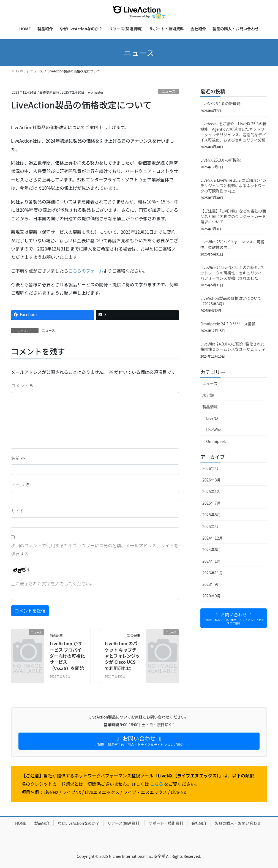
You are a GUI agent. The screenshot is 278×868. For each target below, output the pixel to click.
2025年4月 (212, 526)
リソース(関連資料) (124, 823)
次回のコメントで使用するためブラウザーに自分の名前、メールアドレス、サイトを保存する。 (95, 549)
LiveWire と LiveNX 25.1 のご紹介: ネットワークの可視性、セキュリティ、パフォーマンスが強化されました (233, 273)
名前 (18, 458)
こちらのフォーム (86, 271)
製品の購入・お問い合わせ (238, 823)
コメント (23, 385)
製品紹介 (42, 823)
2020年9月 (212, 596)
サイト (18, 511)
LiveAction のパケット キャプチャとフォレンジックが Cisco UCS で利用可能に (122, 656)
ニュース (169, 91)
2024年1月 (212, 561)
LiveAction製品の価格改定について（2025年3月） (231, 301)
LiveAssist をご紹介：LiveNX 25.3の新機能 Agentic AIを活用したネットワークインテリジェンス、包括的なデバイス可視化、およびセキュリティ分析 (233, 132)
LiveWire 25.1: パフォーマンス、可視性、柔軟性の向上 (232, 244)
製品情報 (210, 407)
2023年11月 (213, 573)
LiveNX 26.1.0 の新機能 (220, 104)
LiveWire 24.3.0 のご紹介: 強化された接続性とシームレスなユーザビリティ (233, 347)
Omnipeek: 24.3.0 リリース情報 (228, 324)
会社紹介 (199, 823)
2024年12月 (213, 538)
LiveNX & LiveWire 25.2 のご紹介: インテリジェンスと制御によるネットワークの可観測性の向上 (233, 185)
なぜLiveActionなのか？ (78, 823)
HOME (21, 823)
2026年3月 (212, 480)
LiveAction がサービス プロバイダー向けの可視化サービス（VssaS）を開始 (67, 656)
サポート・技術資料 (166, 823)
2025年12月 (213, 491)
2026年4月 (212, 468)
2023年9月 (212, 584)
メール (20, 485)
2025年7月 (212, 503)
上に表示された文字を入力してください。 (53, 583)
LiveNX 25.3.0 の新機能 (220, 160)
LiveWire (214, 430)
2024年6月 (212, 549)
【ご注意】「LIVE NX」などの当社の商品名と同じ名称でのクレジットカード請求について (233, 216)
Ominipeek (216, 441)
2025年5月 (212, 515)
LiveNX (212, 418)
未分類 (208, 395)
